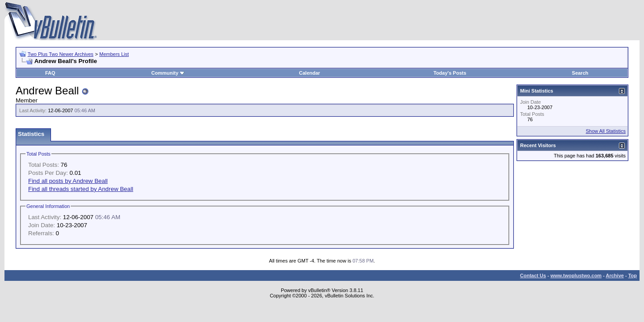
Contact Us (533, 275)
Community (168, 73)
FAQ (50, 73)
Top (633, 275)
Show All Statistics (606, 131)
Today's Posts (450, 73)
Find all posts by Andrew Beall (68, 181)
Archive (615, 275)
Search (580, 73)
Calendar (310, 73)
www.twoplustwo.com (576, 275)
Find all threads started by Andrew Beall (81, 189)
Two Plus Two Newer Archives (61, 54)
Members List (114, 54)
